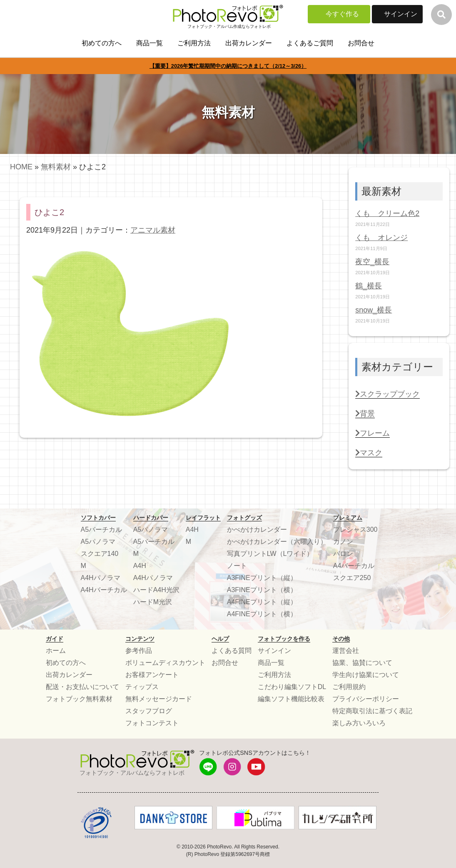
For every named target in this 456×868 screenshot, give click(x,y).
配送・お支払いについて (82, 687)
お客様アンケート (152, 675)
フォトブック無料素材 (79, 699)
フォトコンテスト (152, 723)
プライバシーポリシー (366, 699)
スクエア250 (352, 578)
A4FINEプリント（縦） (262, 602)
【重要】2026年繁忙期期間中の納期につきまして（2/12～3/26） (228, 66)
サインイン (401, 14)
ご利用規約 (349, 687)
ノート (237, 566)
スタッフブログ (149, 711)
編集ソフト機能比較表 (291, 699)
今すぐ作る (342, 14)
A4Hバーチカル (104, 590)
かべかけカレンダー (257, 529)
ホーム (56, 651)
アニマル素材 (153, 230)
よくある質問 (232, 651)
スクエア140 (100, 554)
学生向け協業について (366, 675)
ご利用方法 (194, 43)
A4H (140, 566)
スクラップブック (387, 394)
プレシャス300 (355, 529)
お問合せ (361, 43)
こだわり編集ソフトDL (292, 687)
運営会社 (346, 651)
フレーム (373, 433)
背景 (365, 414)
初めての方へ (102, 43)
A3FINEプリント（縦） (262, 578)
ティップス (142, 687)
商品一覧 (150, 43)
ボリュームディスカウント (165, 663)
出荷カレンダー (249, 43)
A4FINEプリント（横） (262, 614)
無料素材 (56, 167)
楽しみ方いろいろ (359, 723)
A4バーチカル (354, 566)
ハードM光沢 (153, 602)
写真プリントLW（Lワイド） (270, 554)
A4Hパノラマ (101, 578)
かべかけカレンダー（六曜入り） (277, 542)
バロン (343, 554)
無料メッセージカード (159, 699)
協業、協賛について (362, 663)
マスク (369, 453)
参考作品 (139, 651)
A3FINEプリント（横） (262, 590)
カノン (343, 542)
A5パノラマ (98, 542)
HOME (21, 167)
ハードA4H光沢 (156, 590)
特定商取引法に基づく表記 (372, 711)
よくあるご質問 (310, 43)
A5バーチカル (102, 529)
